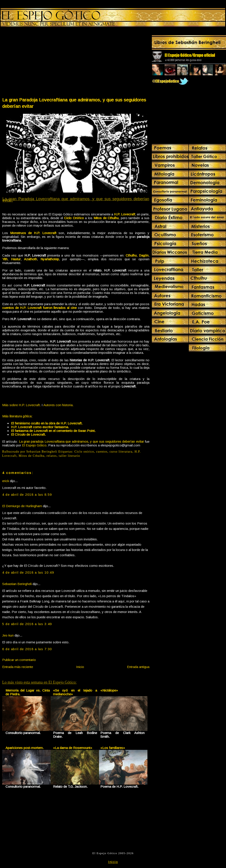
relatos (52, 456)
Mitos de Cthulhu (32, 456)
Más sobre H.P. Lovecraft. (21, 405)
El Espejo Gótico (34, 445)
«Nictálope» (109, 690)
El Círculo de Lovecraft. (28, 434)
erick (6, 481)
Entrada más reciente (18, 667)
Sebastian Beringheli (17, 584)
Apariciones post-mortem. (25, 748)
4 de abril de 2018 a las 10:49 (28, 572)
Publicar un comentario (19, 660)
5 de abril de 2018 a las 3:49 (27, 624)
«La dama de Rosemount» (73, 748)
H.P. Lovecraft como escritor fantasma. (40, 427)
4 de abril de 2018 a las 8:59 (27, 495)
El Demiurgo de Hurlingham (22, 506)
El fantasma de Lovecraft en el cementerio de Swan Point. (53, 431)
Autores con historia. (58, 405)
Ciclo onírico (84, 452)
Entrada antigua (138, 667)
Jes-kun (8, 635)
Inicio (80, 667)
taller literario (69, 456)
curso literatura (121, 452)
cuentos (102, 452)
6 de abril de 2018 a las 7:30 (27, 649)
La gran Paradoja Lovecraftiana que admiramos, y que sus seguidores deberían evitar (74, 103)
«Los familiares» (113, 748)
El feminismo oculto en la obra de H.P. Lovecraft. (47, 423)
